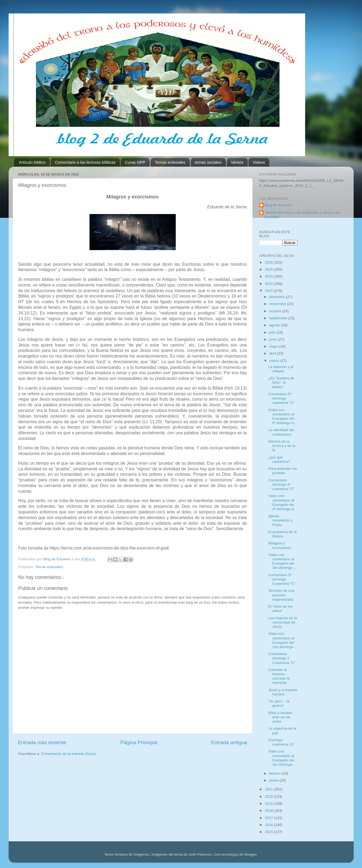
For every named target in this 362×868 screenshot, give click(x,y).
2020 (269, 797)
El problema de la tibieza (282, 534)
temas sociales (208, 162)
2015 (269, 832)
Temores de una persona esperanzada (281, 595)
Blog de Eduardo (278, 205)
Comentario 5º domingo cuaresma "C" (281, 398)
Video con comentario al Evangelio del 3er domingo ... (282, 561)
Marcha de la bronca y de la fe (282, 446)
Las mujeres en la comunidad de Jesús (283, 622)
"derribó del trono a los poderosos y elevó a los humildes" (303, 215)
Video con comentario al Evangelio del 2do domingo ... (283, 640)
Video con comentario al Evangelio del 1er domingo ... (282, 758)
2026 (269, 262)
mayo (274, 346)
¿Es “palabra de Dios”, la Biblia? (281, 382)
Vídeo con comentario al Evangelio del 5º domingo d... (282, 416)
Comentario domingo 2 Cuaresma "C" (282, 658)
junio (274, 339)
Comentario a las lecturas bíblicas (85, 162)
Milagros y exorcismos (279, 545)
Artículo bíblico (32, 162)
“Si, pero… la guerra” (279, 703)
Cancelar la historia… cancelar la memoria (279, 676)
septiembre (279, 318)
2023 (269, 284)
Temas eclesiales (170, 162)
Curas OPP (135, 162)
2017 (269, 818)
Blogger (250, 854)
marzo (275, 361)
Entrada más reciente (42, 742)
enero (274, 780)
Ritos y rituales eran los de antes (280, 717)
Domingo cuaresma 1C (281, 742)
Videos (259, 162)
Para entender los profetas (283, 471)
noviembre (278, 304)
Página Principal (139, 742)
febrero (276, 773)
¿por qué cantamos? (279, 459)
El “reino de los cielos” (280, 609)
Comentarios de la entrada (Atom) (68, 754)
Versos (237, 162)
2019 (269, 804)
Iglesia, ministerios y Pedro (280, 520)
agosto (275, 325)
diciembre (278, 297)
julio (273, 332)
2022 (269, 291)
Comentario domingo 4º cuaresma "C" (281, 484)
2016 (269, 825)
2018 (269, 811)
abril (273, 353)
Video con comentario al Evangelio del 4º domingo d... (282, 502)
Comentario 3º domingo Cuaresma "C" (282, 579)
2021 (269, 789)
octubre (276, 311)
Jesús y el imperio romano (283, 692)
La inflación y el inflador (281, 369)
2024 (269, 276)
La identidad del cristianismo (281, 432)
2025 (269, 269)
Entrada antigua (229, 742)
